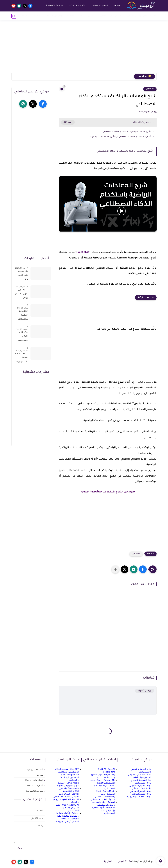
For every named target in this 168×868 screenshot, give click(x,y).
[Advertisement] (84, 48)
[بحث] (14, 16)
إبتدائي (117, 16)
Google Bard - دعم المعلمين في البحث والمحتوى (69, 778)
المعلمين (150, 89)
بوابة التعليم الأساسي (140, 791)
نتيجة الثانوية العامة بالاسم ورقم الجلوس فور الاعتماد (22, 359)
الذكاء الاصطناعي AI (32, 16)
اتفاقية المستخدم (76, 6)
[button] (143, 569)
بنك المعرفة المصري (141, 780)
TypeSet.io (83, 252)
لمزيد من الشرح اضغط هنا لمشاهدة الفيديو (108, 492)
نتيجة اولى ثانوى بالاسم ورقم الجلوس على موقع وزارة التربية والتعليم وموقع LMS (22, 294)
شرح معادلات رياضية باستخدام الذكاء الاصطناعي (127, 132)
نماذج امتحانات (74, 16)
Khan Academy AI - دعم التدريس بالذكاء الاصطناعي (67, 808)
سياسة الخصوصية (54, 6)
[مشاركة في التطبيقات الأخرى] (115, 569)
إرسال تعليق (145, 691)
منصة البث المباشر (142, 789)
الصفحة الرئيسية (35, 769)
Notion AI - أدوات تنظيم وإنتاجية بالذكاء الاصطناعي (103, 811)
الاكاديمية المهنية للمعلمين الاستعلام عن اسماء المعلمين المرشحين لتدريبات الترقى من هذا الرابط (23, 316)
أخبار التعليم (150, 16)
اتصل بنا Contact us (99, 6)
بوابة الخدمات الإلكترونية (139, 797)
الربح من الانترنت (55, 16)
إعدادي (104, 16)
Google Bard (109, 772)
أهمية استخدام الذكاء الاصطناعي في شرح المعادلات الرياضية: (121, 137)
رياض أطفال (134, 16)
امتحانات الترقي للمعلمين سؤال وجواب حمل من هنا (22, 337)
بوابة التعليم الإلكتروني (140, 786)
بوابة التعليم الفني (143, 783)
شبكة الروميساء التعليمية (117, 862)
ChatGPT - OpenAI (106, 769)
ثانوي (91, 16)
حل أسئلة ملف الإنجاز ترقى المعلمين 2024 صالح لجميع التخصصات (22, 276)
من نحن (117, 6)
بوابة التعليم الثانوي (142, 794)
